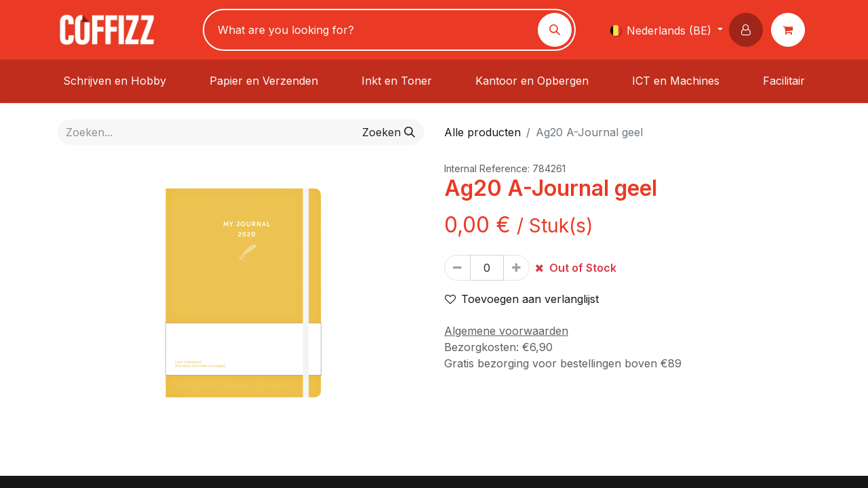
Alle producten (482, 132)
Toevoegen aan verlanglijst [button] (522, 299)
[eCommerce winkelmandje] (791, 30)
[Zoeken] (555, 30)
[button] (749, 30)
